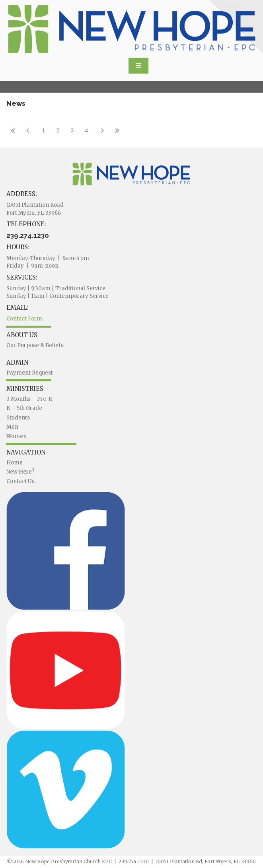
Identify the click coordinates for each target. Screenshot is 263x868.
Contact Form (24, 319)
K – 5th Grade (24, 408)
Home (15, 463)
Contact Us (20, 481)
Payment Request (30, 373)
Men (12, 427)
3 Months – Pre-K (29, 399)
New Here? (20, 472)
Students (18, 418)
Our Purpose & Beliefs (35, 345)
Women (17, 436)
